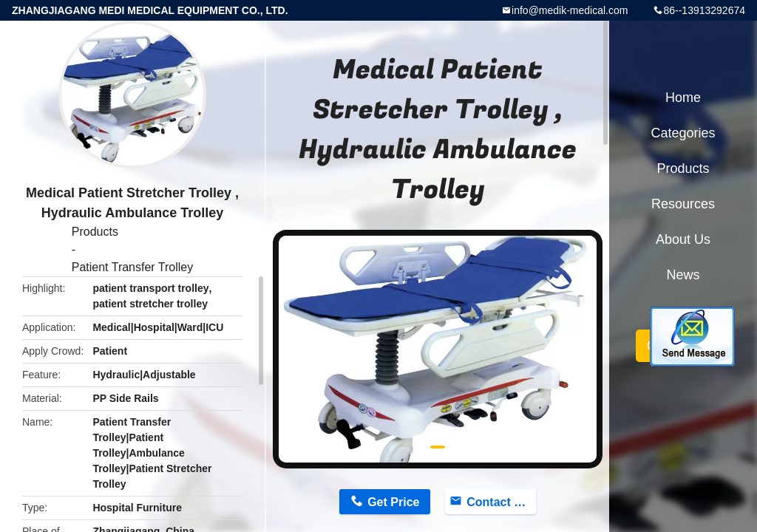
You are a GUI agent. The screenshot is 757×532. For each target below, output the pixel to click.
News (683, 275)
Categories (683, 133)
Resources (683, 204)
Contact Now (501, 502)
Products (95, 232)
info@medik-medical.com (570, 10)
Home (683, 98)
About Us (683, 239)
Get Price (393, 502)
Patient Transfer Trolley (133, 267)
